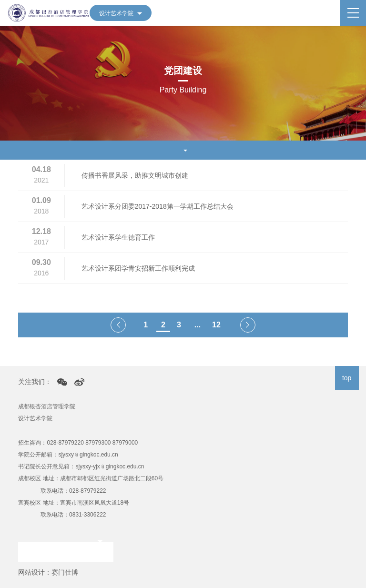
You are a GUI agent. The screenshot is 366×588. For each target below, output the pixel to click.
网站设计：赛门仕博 (48, 572)
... (198, 325)
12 (216, 325)
